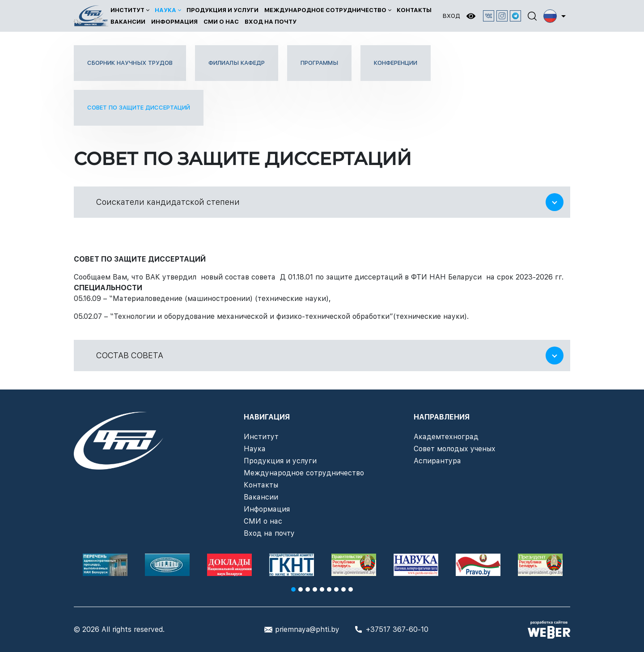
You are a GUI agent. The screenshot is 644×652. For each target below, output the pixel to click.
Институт (127, 10)
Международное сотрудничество (325, 10)
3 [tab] (308, 589)
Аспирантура (437, 461)
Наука (165, 10)
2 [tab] (301, 589)
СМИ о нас (221, 22)
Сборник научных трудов (130, 63)
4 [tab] (315, 589)
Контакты (414, 10)
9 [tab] (351, 589)
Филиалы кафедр (237, 63)
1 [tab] (293, 589)
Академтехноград (446, 437)
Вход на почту (271, 22)
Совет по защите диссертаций (139, 108)
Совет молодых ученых (455, 449)
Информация (174, 22)
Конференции (396, 63)
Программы (319, 63)
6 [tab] (329, 589)
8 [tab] (343, 589)
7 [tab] (336, 589)
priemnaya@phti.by (307, 629)
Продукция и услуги (222, 10)
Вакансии (128, 22)
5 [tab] (322, 589)
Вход (451, 16)
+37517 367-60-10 (397, 629)
